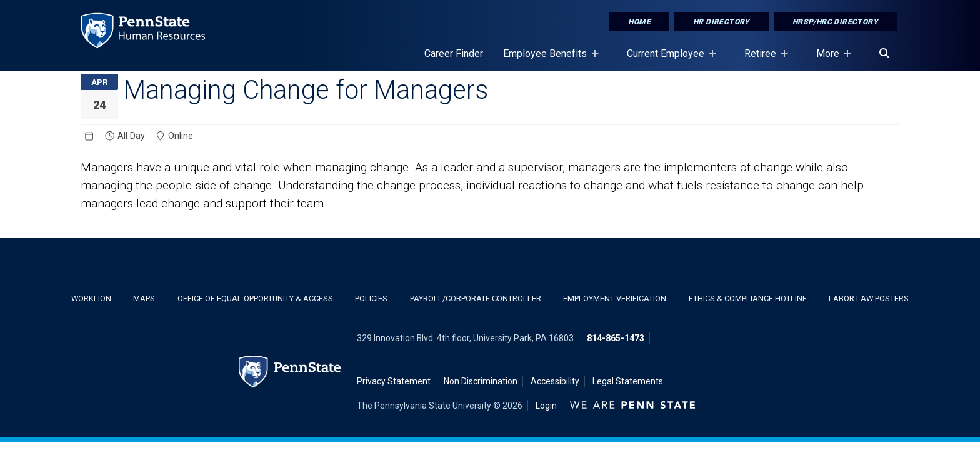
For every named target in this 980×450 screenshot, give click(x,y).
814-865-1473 (616, 338)
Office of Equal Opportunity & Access (255, 298)
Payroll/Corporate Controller (476, 298)
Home (639, 22)
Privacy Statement (394, 381)
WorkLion (91, 298)
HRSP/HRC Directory (835, 22)
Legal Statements (628, 381)
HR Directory (722, 22)
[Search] (884, 54)
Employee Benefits (547, 59)
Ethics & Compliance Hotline (748, 298)
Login (546, 406)
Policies (371, 298)
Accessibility (555, 381)
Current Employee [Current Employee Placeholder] (668, 59)
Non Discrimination (481, 381)
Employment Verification (615, 298)
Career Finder (454, 53)
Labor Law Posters (869, 298)
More (830, 59)
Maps (144, 298)
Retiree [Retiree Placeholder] (763, 59)
